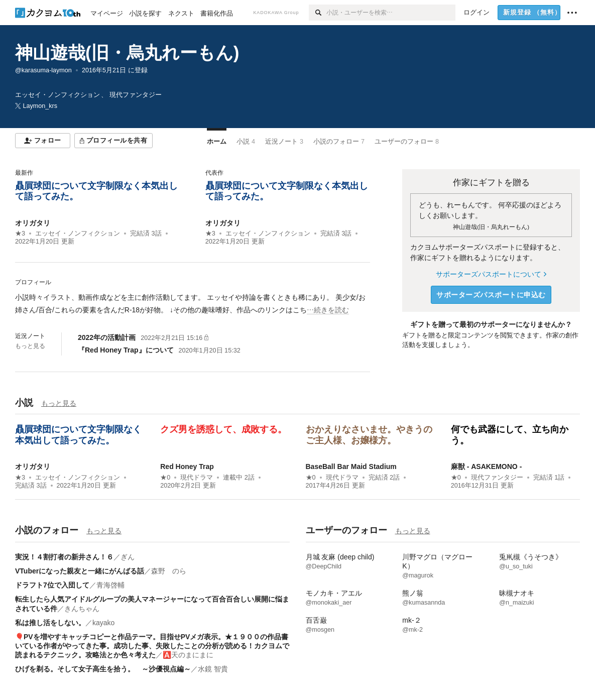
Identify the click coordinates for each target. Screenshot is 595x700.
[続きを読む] (193, 304)
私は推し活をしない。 (50, 623)
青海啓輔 (110, 585)
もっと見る (30, 346)
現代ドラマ (197, 478)
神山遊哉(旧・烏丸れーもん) (127, 52)
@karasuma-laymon (43, 70)
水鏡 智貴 (213, 669)
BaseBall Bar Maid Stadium (351, 466)
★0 (165, 478)
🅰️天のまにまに (188, 655)
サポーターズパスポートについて (491, 274)
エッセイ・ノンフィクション (78, 234)
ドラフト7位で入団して (52, 585)
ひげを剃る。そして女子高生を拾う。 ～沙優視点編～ (103, 669)
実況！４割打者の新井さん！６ (64, 557)
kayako (103, 623)
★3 (20, 234)
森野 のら (169, 571)
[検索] (318, 13)
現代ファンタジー (497, 478)
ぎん (128, 557)
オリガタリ (33, 223)
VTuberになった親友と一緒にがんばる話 (80, 571)
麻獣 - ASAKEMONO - (487, 466)
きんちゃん (82, 609)
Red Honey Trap (187, 466)
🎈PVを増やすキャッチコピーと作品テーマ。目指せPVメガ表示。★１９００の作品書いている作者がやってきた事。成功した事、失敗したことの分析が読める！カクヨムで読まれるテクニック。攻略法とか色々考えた (152, 646)
